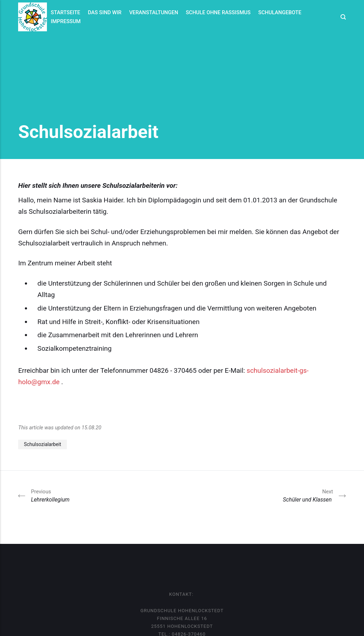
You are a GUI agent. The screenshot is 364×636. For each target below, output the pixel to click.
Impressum (66, 21)
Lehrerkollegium (51, 495)
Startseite (66, 12)
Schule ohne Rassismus (218, 12)
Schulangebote (280, 12)
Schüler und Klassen (308, 495)
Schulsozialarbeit (42, 444)
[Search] (341, 17)
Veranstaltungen (154, 12)
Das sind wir (105, 12)
